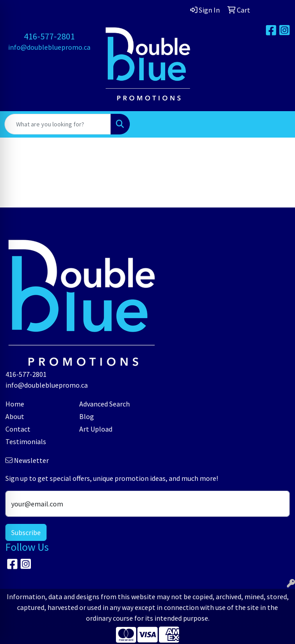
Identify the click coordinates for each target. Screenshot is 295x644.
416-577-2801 (49, 36)
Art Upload (96, 429)
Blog (87, 416)
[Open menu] (277, 124)
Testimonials (26, 441)
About (15, 416)
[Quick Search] (58, 124)
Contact (18, 429)
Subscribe (26, 532)
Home (15, 404)
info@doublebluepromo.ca (49, 47)
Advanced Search (105, 404)
